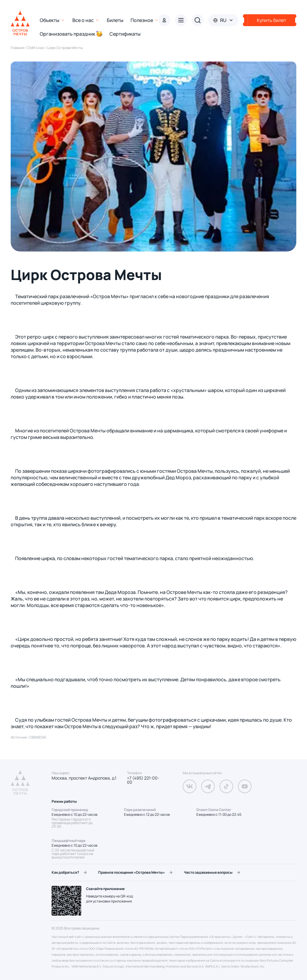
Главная (18, 48)
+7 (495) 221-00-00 (143, 780)
